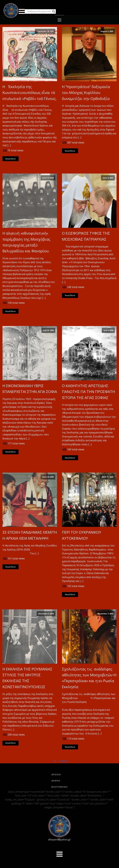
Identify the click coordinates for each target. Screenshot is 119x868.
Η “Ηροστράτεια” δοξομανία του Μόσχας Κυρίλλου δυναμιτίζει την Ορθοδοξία (86, 93)
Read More (11, 159)
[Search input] (39, 11)
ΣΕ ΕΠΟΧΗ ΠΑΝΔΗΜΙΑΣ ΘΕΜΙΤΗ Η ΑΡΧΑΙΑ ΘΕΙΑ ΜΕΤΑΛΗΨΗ (30, 535)
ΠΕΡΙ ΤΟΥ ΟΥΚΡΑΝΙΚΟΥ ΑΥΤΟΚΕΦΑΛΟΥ (82, 535)
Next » (65, 761)
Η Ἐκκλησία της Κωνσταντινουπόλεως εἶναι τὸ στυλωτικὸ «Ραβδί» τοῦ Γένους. (30, 93)
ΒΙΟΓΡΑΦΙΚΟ (59, 787)
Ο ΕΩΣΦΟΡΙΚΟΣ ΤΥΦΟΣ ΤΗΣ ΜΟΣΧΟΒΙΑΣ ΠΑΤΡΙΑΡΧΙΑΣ (86, 236)
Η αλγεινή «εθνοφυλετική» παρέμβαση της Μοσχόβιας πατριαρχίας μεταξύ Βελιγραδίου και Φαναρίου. (26, 242)
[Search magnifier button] (54, 11)
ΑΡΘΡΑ (56, 781)
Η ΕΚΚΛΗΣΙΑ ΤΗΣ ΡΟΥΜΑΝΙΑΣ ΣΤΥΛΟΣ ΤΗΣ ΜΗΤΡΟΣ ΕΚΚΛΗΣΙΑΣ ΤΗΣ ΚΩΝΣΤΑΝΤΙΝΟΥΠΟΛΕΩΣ (27, 678)
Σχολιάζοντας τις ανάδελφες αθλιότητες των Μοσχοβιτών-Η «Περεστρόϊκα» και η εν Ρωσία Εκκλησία (89, 678)
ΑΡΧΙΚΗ (56, 774)
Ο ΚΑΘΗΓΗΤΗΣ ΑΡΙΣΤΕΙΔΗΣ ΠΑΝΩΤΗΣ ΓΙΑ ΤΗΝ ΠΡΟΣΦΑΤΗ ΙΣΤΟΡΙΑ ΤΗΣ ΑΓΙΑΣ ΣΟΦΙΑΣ (88, 392)
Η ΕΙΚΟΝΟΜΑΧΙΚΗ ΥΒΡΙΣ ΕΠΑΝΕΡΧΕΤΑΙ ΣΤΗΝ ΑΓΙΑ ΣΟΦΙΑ (30, 389)
